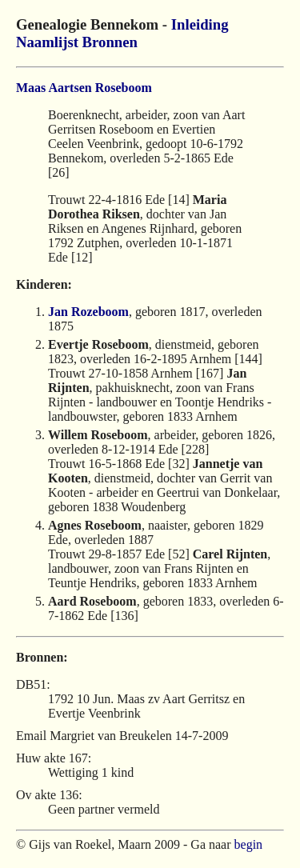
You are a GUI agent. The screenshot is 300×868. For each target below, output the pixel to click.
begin (249, 844)
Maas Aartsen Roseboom (84, 88)
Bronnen (110, 42)
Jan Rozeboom (88, 312)
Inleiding (200, 24)
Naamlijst (47, 42)
